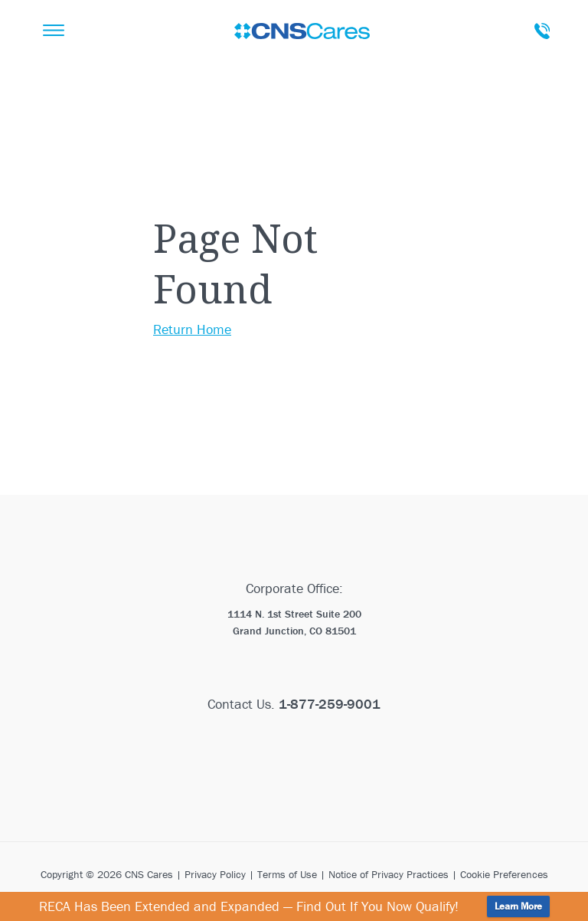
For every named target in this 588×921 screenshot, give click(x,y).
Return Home (192, 329)
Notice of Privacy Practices (389, 874)
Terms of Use (287, 874)
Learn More (518, 906)
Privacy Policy (215, 874)
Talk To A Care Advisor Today (542, 31)
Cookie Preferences (504, 874)
